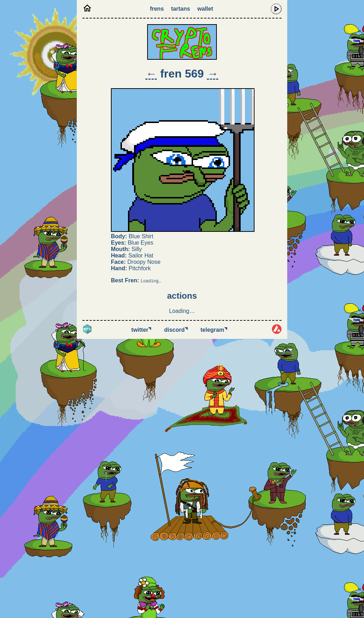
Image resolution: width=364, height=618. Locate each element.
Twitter (141, 330)
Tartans (180, 9)
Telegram (214, 330)
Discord (176, 330)
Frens (157, 9)
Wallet (205, 9)
